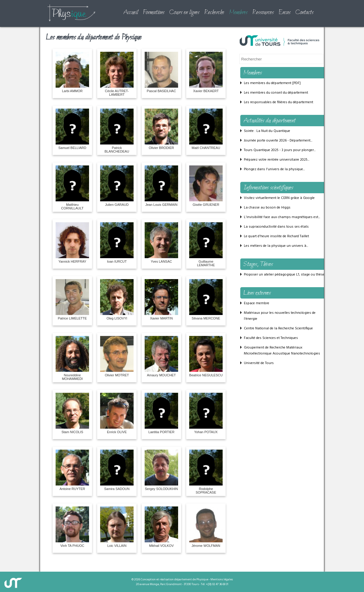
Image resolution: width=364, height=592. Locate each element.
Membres (238, 13)
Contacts (304, 13)
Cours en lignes (184, 13)
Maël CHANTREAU (206, 129)
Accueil (131, 13)
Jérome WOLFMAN (206, 527)
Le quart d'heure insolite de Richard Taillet (276, 236)
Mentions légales (222, 579)
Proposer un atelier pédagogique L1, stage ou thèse (284, 275)
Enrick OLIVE (117, 413)
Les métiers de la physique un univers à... (276, 246)
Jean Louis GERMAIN (161, 186)
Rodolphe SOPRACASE (206, 472)
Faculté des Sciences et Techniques (271, 338)
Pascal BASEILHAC (161, 72)
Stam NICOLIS (72, 413)
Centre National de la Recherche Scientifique (278, 328)
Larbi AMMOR (72, 72)
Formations (154, 13)
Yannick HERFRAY (72, 243)
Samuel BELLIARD (72, 129)
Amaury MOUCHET (161, 356)
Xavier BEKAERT (206, 72)
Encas (285, 13)
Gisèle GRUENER (206, 186)
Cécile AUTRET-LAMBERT (117, 74)
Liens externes (257, 293)
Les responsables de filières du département (279, 102)
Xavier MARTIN (161, 300)
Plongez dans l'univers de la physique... (274, 169)
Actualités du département (269, 121)
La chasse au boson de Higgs (267, 208)
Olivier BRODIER (161, 129)
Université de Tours (259, 363)
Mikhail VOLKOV (161, 527)
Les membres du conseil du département (276, 93)
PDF (296, 83)
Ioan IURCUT (117, 243)
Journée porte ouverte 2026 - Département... (278, 141)
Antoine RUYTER (72, 470)
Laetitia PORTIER (161, 413)
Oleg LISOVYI (117, 300)
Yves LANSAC (161, 243)
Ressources (263, 13)
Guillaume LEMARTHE (206, 245)
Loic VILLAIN (117, 527)
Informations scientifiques (268, 188)
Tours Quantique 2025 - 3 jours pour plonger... (280, 150)
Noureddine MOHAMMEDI (72, 358)
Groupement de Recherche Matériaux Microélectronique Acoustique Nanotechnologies (282, 351)
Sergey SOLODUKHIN (161, 470)
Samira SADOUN (117, 470)
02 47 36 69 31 (220, 584)
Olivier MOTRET (117, 356)
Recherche (214, 13)
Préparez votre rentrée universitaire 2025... (277, 160)
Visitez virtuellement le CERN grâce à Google (279, 198)
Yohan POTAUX (206, 413)
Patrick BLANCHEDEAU (117, 131)
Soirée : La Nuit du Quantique (267, 131)
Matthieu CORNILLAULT (72, 188)
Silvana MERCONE (206, 300)
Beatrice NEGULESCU (206, 356)
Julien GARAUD (117, 186)
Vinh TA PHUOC (72, 527)
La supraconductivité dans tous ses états (276, 227)
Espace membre (257, 303)
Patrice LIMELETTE (72, 300)
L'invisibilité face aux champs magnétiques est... (282, 217)
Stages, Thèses (258, 264)
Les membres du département (268, 83)
